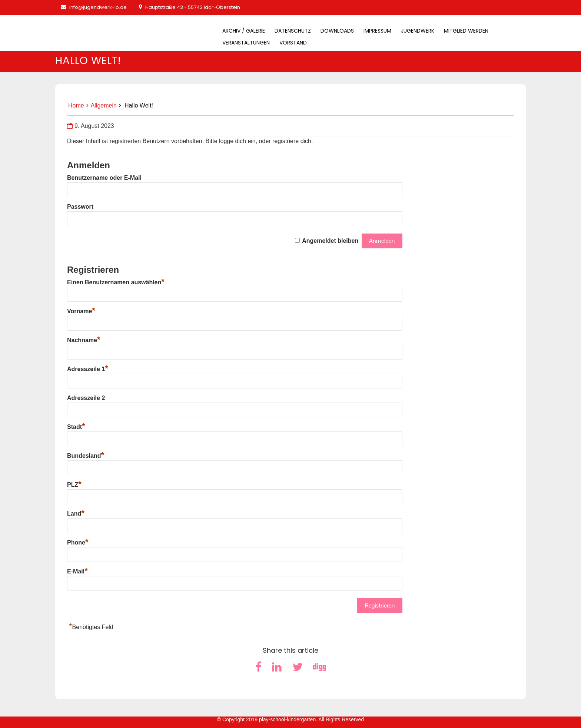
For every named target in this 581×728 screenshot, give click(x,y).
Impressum (377, 31)
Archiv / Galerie (244, 31)
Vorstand (293, 43)
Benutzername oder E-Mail (104, 178)
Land (76, 514)
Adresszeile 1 (88, 369)
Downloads (337, 31)
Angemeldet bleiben (330, 241)
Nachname (84, 340)
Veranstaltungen (246, 43)
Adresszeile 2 (86, 398)
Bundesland (86, 456)
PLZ (74, 485)
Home (76, 105)
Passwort (80, 207)
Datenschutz (293, 31)
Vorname (81, 311)
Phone (78, 542)
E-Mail (77, 571)
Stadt (76, 427)
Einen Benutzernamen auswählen (116, 282)
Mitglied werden (466, 31)
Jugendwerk (418, 31)
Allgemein (104, 105)
